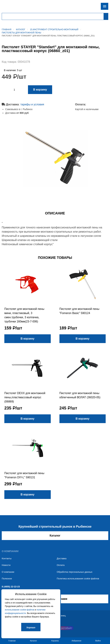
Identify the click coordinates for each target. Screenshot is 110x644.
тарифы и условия (32, 104)
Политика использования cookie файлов (78, 579)
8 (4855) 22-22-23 (11, 587)
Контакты (7, 558)
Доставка (62, 558)
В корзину (40, 90)
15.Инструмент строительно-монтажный (54, 30)
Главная (7, 30)
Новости (6, 565)
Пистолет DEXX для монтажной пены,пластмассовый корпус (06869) (25, 397)
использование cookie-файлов (20, 610)
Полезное (7, 579)
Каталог (21, 30)
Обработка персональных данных (75, 572)
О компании (8, 572)
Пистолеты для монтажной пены (21, 33)
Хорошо (31, 627)
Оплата (61, 565)
